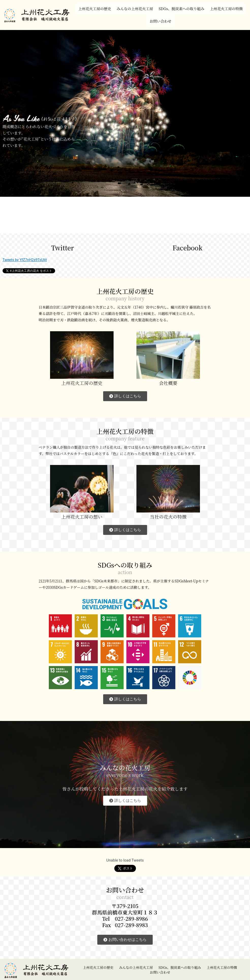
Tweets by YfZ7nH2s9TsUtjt (26, 250)
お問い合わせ (183, 14)
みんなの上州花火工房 (153, 6)
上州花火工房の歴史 (106, 6)
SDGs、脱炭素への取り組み (207, 6)
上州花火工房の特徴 (145, 14)
